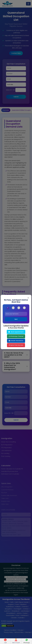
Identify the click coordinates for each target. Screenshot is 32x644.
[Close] (28, 298)
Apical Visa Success (16, 345)
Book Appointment (16, 332)
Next (16, 319)
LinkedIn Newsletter (16, 341)
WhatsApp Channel (16, 336)
